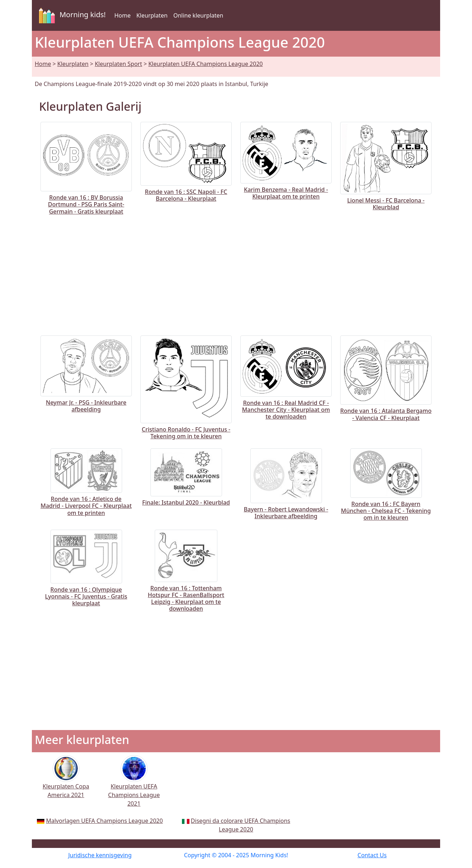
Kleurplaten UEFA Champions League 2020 (206, 64)
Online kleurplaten (198, 15)
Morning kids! (71, 15)
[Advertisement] (236, 274)
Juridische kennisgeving (100, 855)
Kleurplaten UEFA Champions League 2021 (134, 786)
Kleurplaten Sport (119, 64)
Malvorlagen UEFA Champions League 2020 (104, 821)
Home (122, 15)
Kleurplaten (152, 15)
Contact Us (372, 855)
